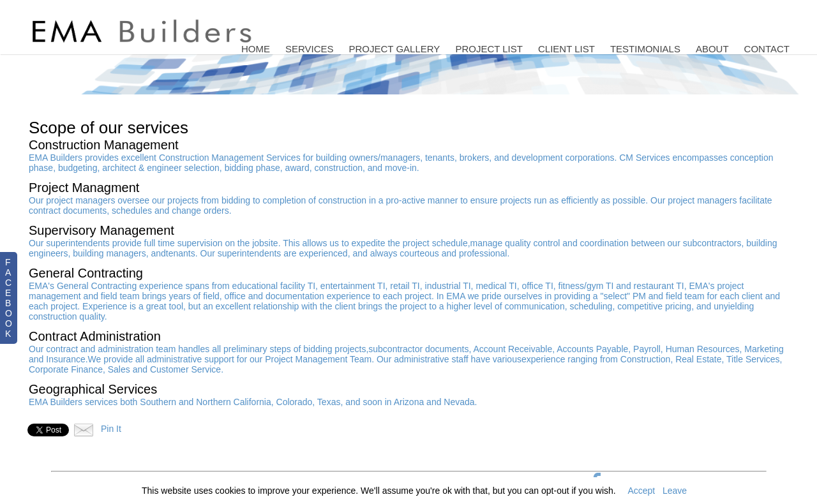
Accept (641, 491)
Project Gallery (395, 49)
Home (256, 49)
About (712, 49)
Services (310, 49)
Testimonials (645, 49)
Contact (767, 49)
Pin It (111, 429)
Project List (489, 49)
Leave (675, 491)
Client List (566, 49)
